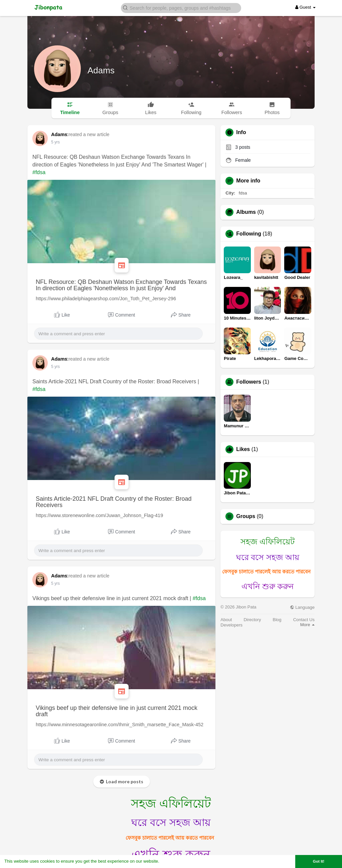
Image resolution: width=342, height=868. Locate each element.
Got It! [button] (319, 861)
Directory (252, 620)
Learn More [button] (172, 861)
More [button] (307, 625)
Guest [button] (305, 7)
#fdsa (39, 172)
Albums (246, 212)
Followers (249, 382)
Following (249, 234)
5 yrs (55, 142)
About (226, 620)
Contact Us (304, 620)
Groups (246, 516)
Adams (101, 70)
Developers (231, 625)
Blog (277, 620)
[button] (181, 8)
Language (302, 607)
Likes (243, 449)
